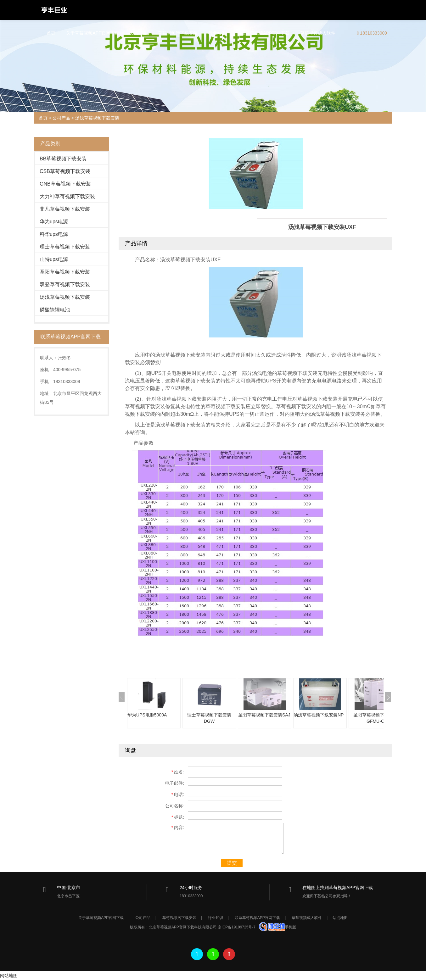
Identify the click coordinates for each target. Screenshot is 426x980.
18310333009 (372, 33)
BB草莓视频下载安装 (63, 159)
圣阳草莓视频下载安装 (65, 272)
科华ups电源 (54, 234)
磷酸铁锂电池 (55, 310)
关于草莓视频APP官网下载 (92, 33)
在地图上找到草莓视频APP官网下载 (338, 888)
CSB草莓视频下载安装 (65, 171)
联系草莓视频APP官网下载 (263, 33)
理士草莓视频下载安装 (65, 247)
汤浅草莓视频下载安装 (97, 118)
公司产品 (138, 33)
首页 (51, 33)
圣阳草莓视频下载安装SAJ (264, 715)
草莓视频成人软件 (318, 33)
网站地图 (9, 976)
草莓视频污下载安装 (178, 33)
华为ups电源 (54, 222)
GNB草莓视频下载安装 (65, 184)
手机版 (290, 927)
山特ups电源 (54, 259)
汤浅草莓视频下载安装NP (319, 715)
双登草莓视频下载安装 (65, 284)
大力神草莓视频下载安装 (67, 196)
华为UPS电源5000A (147, 715)
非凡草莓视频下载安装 (65, 209)
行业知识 (217, 33)
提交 (232, 863)
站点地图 (340, 918)
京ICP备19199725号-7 (237, 927)
